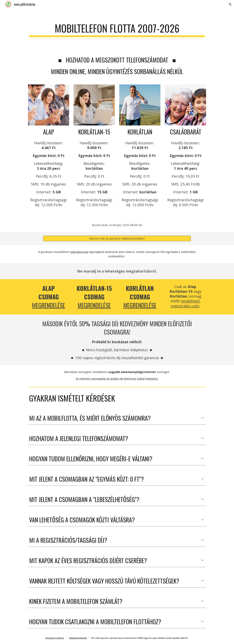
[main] (117, 30)
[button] (230, 4)
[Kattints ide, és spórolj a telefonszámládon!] (117, 239)
